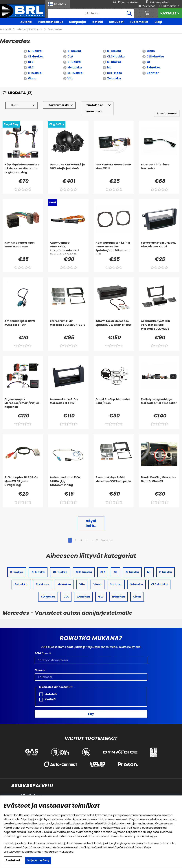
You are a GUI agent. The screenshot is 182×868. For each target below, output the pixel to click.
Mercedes (55, 29)
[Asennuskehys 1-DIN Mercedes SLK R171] (68, 405)
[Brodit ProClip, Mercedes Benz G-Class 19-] (159, 483)
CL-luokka (36, 56)
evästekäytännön (136, 847)
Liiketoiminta (171, 6)
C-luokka (114, 51)
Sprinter (153, 73)
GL (149, 62)
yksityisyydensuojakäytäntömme (136, 843)
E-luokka (74, 62)
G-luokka (114, 62)
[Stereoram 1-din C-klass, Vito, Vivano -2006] (159, 248)
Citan (151, 51)
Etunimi (40, 670)
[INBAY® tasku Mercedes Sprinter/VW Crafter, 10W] (114, 326)
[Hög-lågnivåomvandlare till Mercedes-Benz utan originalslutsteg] (23, 170)
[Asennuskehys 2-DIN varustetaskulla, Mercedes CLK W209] (159, 326)
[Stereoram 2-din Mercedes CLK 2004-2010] (68, 326)
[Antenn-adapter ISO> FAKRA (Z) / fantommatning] (68, 483)
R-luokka (153, 67)
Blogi (158, 22)
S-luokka (35, 73)
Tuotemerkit (139, 22)
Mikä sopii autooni (29, 29)
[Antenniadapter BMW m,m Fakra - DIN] (23, 326)
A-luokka (35, 51)
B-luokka (74, 51)
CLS (31, 62)
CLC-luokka (116, 56)
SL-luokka (75, 73)
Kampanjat (78, 22)
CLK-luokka (155, 56)
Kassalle (170, 13)
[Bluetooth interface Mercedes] (159, 170)
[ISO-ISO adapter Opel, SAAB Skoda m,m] (23, 248)
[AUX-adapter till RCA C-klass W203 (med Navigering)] (23, 483)
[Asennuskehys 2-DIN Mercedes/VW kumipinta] (114, 483)
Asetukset (13, 860)
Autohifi (26, 22)
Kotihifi (98, 22)
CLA (70, 56)
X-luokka (114, 78)
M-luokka (75, 67)
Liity (91, 714)
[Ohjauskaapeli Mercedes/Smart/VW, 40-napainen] (23, 405)
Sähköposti (43, 653)
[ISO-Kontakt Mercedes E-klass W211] (114, 170)
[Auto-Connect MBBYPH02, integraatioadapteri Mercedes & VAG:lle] (68, 248)
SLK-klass (114, 73)
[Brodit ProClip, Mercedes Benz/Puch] (114, 405)
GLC (31, 67)
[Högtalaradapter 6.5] (114, 248)
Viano (32, 78)
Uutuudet (116, 22)
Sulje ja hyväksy (38, 860)
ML (109, 67)
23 (97, 540)
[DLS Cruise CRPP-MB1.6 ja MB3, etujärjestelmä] (68, 170)
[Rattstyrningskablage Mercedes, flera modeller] (159, 405)
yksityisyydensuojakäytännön (23, 852)
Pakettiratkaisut (51, 22)
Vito (70, 78)
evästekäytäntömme (98, 819)
